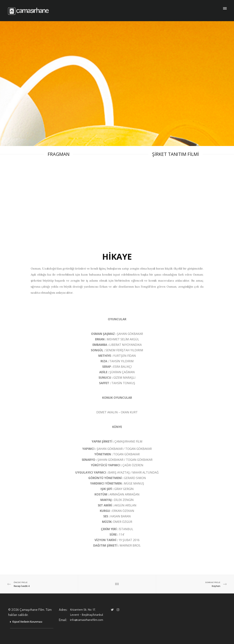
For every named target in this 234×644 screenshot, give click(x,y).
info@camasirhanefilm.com (91, 620)
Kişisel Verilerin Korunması (27, 622)
